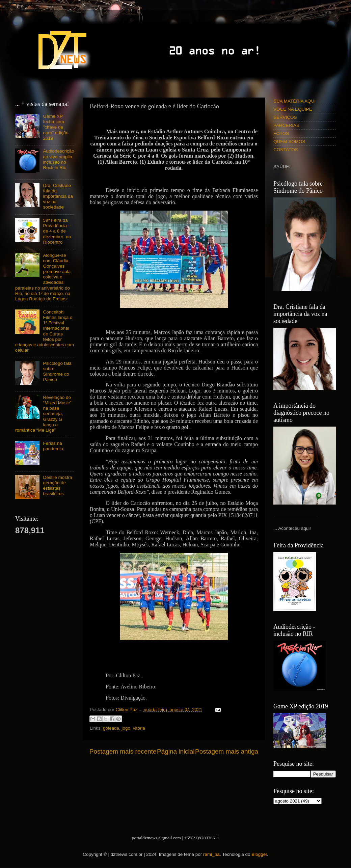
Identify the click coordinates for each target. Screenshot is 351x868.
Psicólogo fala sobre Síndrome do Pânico (57, 372)
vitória (139, 728)
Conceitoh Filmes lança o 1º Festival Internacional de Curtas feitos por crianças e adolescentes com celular (45, 331)
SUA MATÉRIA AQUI (294, 101)
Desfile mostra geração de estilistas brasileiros (57, 486)
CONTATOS (286, 150)
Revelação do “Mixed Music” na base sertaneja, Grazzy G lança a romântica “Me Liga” (43, 414)
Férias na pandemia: (53, 446)
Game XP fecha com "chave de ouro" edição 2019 (56, 127)
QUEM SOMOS (289, 142)
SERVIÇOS (285, 117)
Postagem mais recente (123, 751)
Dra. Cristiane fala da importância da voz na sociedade (58, 196)
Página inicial (176, 751)
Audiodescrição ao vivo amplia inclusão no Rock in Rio (58, 159)
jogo (126, 728)
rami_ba (211, 854)
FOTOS (281, 133)
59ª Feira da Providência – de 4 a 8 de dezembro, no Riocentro (57, 231)
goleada (111, 728)
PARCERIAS (286, 125)
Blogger (259, 854)
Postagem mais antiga (227, 751)
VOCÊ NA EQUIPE (293, 109)
